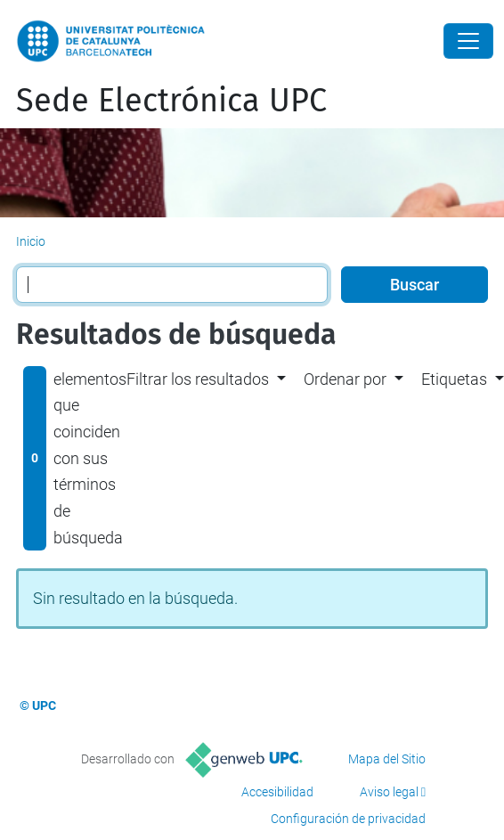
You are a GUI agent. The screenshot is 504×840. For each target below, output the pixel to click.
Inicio (31, 241)
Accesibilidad (277, 792)
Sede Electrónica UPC (171, 101)
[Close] (468, 41)
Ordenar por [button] (345, 379)
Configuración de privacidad (348, 819)
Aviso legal (389, 792)
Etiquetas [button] (454, 379)
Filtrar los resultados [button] (198, 379)
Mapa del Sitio (387, 759)
